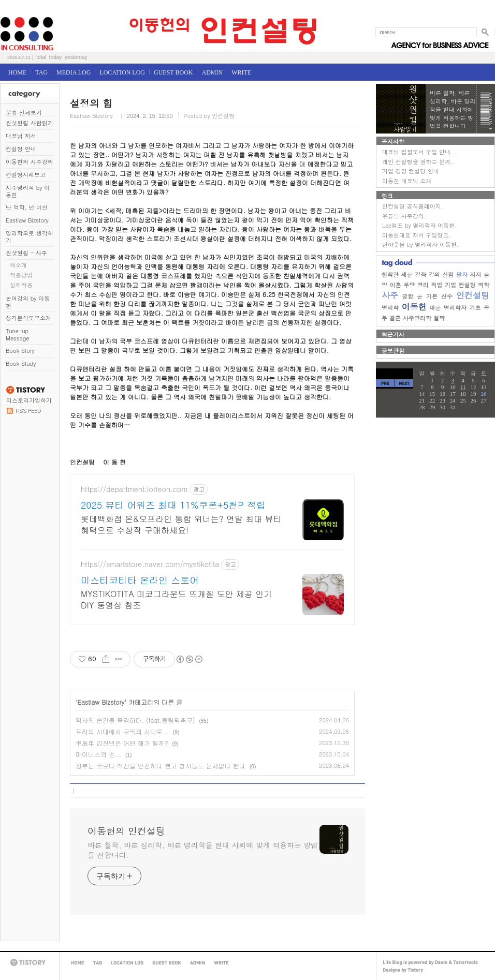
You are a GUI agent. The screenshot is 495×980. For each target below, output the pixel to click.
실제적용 (21, 285)
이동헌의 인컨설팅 (13, 14)
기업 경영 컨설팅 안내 (411, 171)
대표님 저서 (21, 136)
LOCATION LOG (122, 72)
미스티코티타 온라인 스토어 (140, 580)
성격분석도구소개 (28, 318)
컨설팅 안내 (21, 149)
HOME (17, 72)
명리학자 (455, 308)
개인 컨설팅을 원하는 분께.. (418, 162)
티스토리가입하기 (29, 400)
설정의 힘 (91, 103)
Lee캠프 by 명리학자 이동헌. (419, 225)
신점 (448, 274)
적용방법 (21, 275)
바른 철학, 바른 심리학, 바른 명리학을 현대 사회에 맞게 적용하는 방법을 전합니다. (203, 850)
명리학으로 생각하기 (30, 237)
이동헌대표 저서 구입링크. (416, 235)
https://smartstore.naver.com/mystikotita (150, 564)
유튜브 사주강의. (404, 216)
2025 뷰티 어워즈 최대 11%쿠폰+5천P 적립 (173, 505)
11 (463, 387)
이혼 (396, 285)
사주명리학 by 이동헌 (28, 191)
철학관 (390, 274)
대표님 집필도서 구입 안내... (419, 152)
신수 (447, 296)
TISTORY (30, 963)
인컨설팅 (473, 295)
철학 (439, 318)
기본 (432, 296)
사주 (390, 295)
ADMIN (212, 72)
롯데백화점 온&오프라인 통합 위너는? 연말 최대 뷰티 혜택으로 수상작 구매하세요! (181, 524)
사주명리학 (417, 318)
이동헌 (414, 307)
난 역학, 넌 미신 (27, 207)
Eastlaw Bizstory (27, 220)
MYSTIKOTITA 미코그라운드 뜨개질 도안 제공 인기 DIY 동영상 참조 (176, 599)
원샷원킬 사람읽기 (30, 123)
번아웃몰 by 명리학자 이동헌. (420, 244)
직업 (436, 285)
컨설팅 (467, 285)
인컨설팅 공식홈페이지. (413, 206)
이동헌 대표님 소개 (407, 181)
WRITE (241, 72)
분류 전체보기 (24, 113)
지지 (475, 274)
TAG (41, 72)
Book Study (21, 363)
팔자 (462, 274)
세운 (407, 274)
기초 (475, 308)
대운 (435, 308)
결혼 (395, 318)
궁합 (407, 296)
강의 (434, 274)
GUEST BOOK (173, 72)
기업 (450, 285)
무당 (409, 285)
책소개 (18, 265)
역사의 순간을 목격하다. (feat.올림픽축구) (135, 720)
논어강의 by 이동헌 (28, 302)
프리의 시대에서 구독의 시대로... (122, 731)
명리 (423, 285)
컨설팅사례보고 (26, 175)
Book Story (20, 351)
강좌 (420, 274)
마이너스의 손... (98, 754)
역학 (484, 285)
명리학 (390, 308)
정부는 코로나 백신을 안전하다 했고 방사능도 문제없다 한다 (161, 766)
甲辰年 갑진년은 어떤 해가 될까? (122, 743)
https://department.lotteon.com (134, 489)
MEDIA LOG (74, 72)
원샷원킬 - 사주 (26, 253)
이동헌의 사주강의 (30, 162)
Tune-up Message (18, 335)
